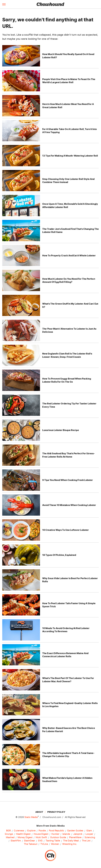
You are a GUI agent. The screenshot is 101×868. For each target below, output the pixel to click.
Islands (66, 834)
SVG (40, 841)
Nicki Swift (41, 837)
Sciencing (90, 837)
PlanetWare (75, 837)
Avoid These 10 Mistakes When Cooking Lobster (69, 505)
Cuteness (19, 831)
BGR (8, 831)
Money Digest (25, 837)
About (39, 812)
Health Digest (23, 834)
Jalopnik (78, 834)
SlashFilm (16, 841)
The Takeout (31, 844)
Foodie (42, 831)
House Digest (41, 834)
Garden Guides (75, 831)
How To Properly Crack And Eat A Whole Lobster (69, 255)
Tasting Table (53, 841)
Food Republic (56, 831)
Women (55, 844)
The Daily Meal (71, 841)
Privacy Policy (56, 812)
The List (86, 841)
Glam (89, 831)
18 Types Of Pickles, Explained (59, 555)
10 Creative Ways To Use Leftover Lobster (66, 530)
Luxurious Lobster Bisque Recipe (61, 430)
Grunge (9, 834)
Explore (31, 831)
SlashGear (29, 841)
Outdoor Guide (58, 837)
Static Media (31, 817)
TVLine (44, 844)
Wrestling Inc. (70, 844)
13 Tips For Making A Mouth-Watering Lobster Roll (70, 156)
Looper (89, 834)
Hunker (55, 834)
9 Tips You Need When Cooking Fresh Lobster (68, 480)
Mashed (10, 837)
